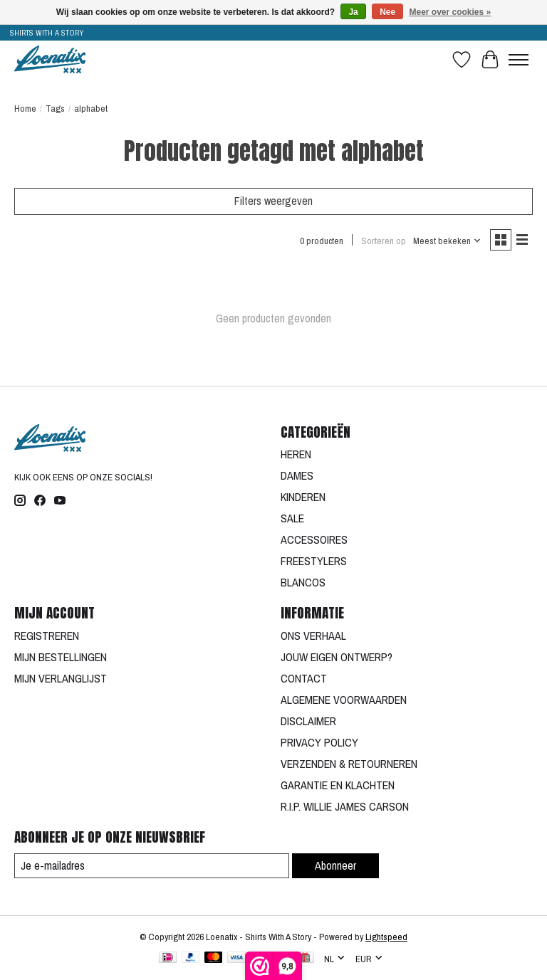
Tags (55, 108)
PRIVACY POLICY (319, 742)
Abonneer (335, 865)
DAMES (297, 475)
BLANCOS (303, 582)
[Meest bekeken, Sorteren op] (447, 241)
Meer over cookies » (450, 12)
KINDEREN (303, 497)
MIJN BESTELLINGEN (61, 657)
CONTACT (304, 678)
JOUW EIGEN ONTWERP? (337, 657)
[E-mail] (152, 866)
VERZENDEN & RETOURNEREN (349, 764)
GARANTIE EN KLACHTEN (338, 785)
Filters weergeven (273, 201)
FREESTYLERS (314, 561)
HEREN (296, 454)
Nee (387, 12)
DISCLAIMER (308, 721)
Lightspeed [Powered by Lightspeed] (386, 937)
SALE (292, 518)
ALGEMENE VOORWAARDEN (344, 700)
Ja (353, 12)
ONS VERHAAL (313, 636)
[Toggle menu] (519, 60)
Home (25, 108)
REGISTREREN (47, 636)
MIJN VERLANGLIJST (61, 678)
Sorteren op (384, 241)
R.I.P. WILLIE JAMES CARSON (345, 806)
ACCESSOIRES (314, 539)
